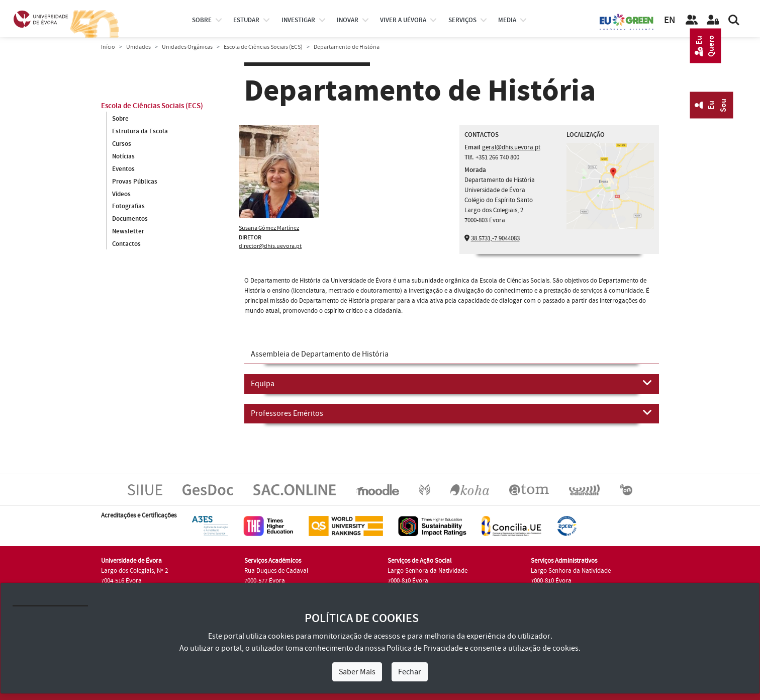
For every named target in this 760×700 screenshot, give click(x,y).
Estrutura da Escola (140, 131)
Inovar (348, 20)
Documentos (130, 219)
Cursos (122, 144)
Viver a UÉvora (403, 20)
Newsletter (128, 232)
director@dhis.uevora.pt (270, 246)
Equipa (452, 383)
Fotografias (128, 207)
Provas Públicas (135, 182)
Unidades (138, 47)
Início (108, 47)
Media (507, 20)
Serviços (462, 20)
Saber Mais (357, 672)
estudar (246, 20)
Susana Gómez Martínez (269, 228)
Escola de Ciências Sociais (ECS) (263, 47)
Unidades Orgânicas (187, 47)
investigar (298, 20)
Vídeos (121, 194)
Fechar (410, 672)
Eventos (123, 169)
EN (670, 20)
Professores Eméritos (452, 413)
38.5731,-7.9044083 (495, 238)
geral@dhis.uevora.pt (511, 147)
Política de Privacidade (425, 648)
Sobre (202, 20)
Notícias (123, 156)
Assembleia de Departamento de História (320, 354)
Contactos (126, 244)
